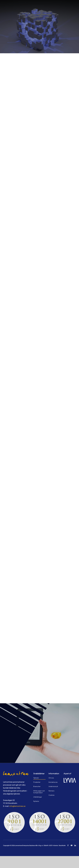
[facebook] (68, 845)
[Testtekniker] (16, 772)
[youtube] (72, 845)
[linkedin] (75, 845)
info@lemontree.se (17, 806)
